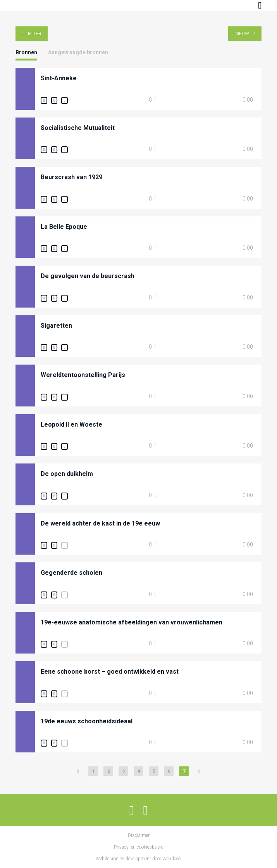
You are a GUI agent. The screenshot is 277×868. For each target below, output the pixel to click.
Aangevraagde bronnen (78, 52)
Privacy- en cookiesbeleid (139, 847)
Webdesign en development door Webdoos (138, 859)
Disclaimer (139, 835)
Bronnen (26, 52)
